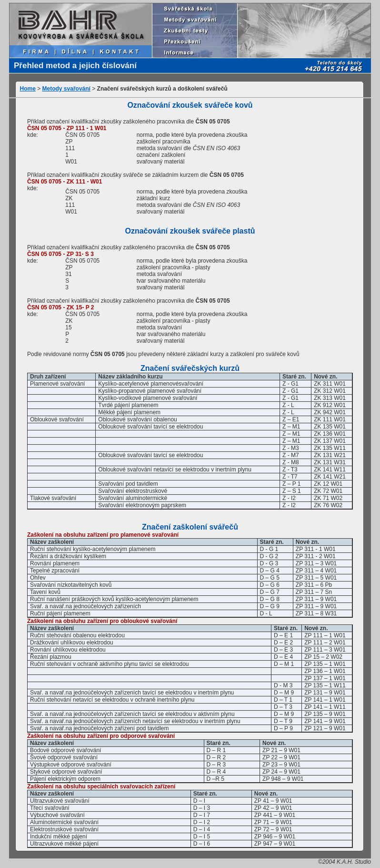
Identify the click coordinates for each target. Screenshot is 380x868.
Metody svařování (66, 89)
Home (28, 89)
